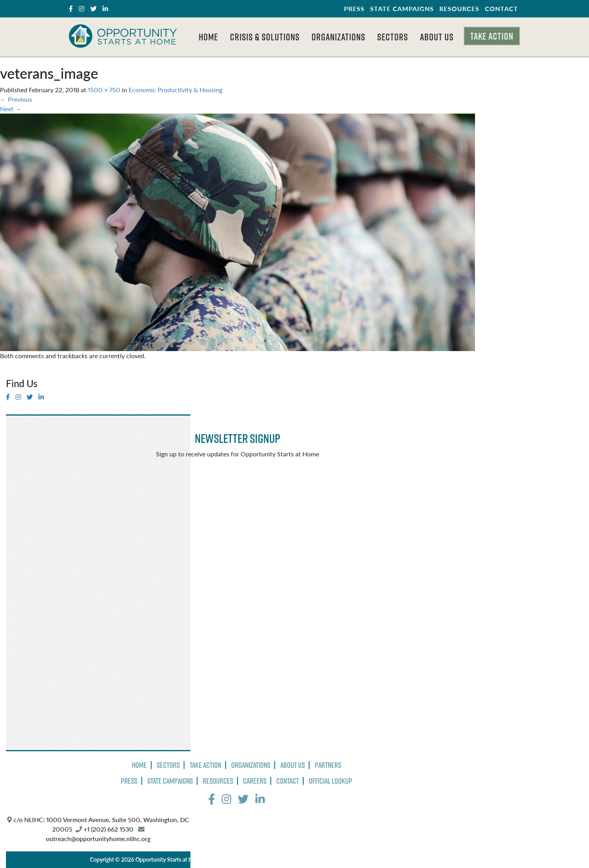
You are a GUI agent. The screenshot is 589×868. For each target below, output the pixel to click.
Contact (502, 9)
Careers (255, 781)
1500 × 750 (104, 90)
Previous (16, 99)
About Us (437, 37)
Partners (328, 765)
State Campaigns (402, 9)
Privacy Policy (227, 859)
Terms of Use (266, 859)
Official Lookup (331, 781)
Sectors (393, 37)
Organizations (338, 37)
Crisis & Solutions (265, 37)
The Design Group (364, 859)
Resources (459, 9)
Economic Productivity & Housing (176, 90)
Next (11, 109)
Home (208, 37)
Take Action (492, 36)
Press (354, 9)
